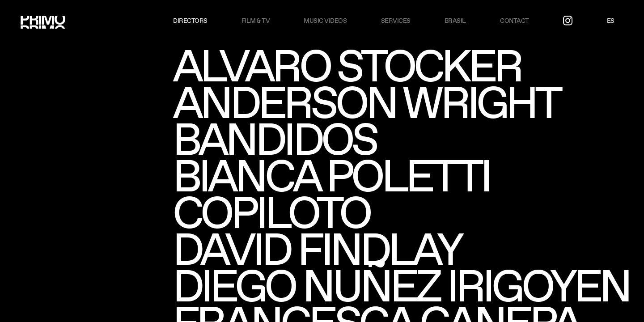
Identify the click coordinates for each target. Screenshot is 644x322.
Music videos (325, 21)
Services (396, 21)
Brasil (455, 21)
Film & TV (256, 21)
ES (611, 21)
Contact (515, 21)
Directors (190, 21)
